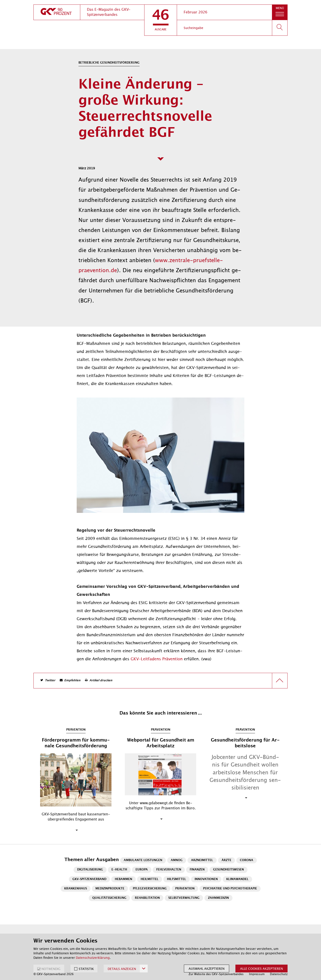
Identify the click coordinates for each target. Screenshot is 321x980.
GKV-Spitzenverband (89, 879)
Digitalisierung (90, 870)
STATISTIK (86, 969)
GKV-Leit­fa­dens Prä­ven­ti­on (157, 659)
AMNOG (177, 860)
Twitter (50, 681)
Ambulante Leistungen (143, 860)
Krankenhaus (76, 889)
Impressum (257, 974)
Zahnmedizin (218, 898)
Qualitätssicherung (109, 898)
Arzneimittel (202, 860)
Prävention (185, 889)
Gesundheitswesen (228, 870)
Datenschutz (279, 974)
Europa (142, 870)
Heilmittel (150, 879)
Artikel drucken (101, 681)
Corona (247, 860)
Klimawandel (237, 879)
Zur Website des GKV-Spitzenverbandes (216, 974)
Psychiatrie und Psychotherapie (230, 889)
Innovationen (206, 879)
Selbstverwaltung (184, 898)
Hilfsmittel (177, 879)
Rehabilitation (147, 898)
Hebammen (123, 879)
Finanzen (197, 870)
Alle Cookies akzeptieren (261, 969)
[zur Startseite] (57, 12)
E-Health (119, 870)
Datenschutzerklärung (93, 958)
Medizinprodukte (110, 889)
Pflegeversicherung (150, 889)
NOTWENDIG (51, 969)
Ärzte (226, 860)
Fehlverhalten (169, 870)
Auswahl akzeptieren (207, 969)
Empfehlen (72, 681)
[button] (161, 20)
